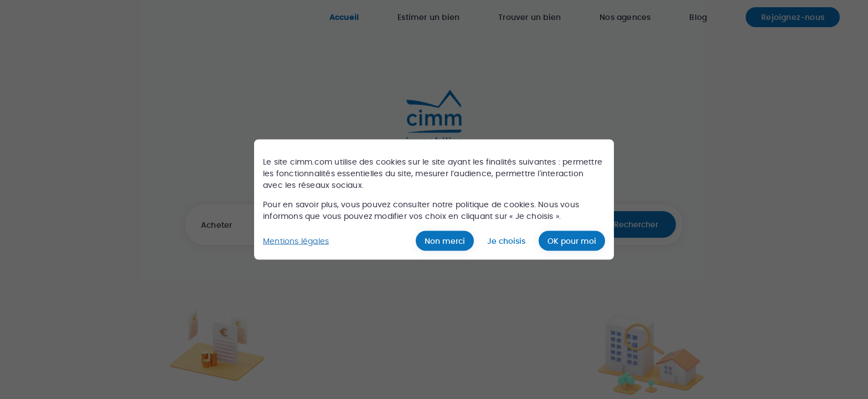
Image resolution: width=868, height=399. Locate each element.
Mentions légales (296, 241)
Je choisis (506, 241)
